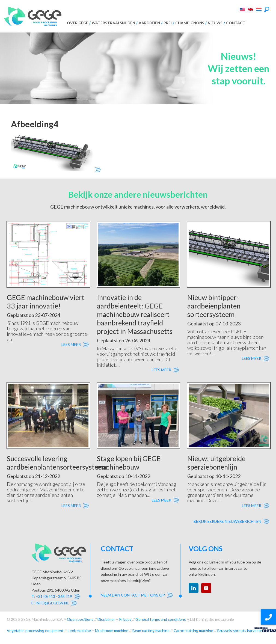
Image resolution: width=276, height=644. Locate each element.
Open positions (80, 619)
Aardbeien (149, 23)
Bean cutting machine (151, 630)
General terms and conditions (161, 619)
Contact (236, 23)
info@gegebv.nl (52, 603)
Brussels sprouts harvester (241, 630)
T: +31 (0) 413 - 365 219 (52, 596)
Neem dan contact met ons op (133, 595)
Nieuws (215, 23)
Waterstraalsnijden (113, 23)
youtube (206, 588)
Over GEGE (78, 23)
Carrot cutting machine (193, 630)
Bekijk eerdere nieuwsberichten (227, 521)
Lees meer (71, 344)
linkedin (194, 588)
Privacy (125, 619)
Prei (168, 23)
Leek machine (79, 630)
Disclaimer (106, 619)
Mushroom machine (112, 630)
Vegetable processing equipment (35, 630)
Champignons (190, 23)
